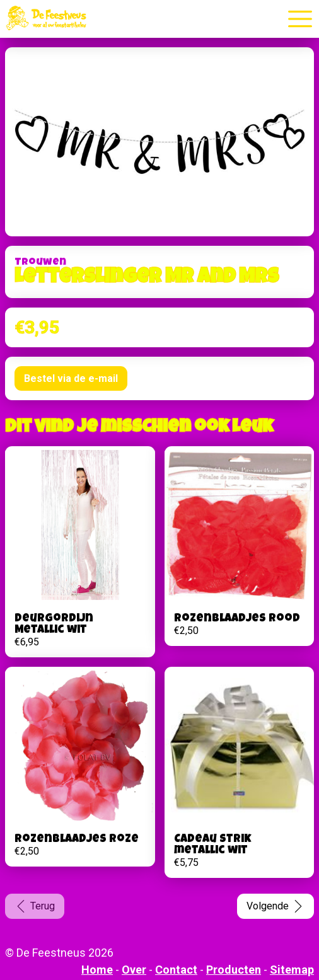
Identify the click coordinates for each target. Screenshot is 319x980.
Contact (176, 970)
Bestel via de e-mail (71, 378)
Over (134, 970)
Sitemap (292, 970)
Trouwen (40, 263)
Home (97, 970)
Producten (234, 970)
